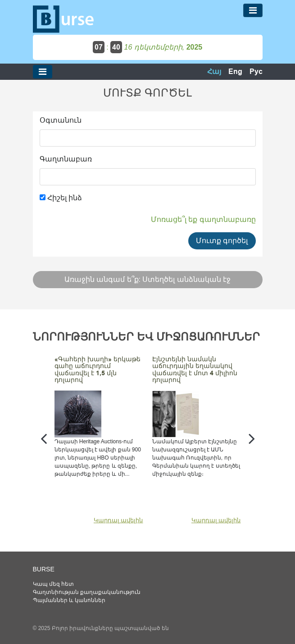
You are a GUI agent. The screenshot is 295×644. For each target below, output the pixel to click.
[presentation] (44, 438)
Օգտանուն (61, 120)
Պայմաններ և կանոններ (69, 600)
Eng (235, 71)
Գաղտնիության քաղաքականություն (87, 592)
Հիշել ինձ (61, 198)
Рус (256, 71)
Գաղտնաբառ (66, 159)
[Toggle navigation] (253, 10)
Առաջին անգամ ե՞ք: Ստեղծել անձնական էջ (148, 279)
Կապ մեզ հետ (54, 584)
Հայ (214, 71)
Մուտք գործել (222, 241)
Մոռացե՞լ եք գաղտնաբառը (203, 219)
